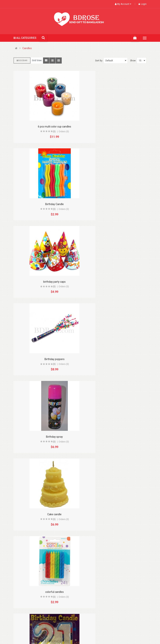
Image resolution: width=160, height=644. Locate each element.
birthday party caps (45, 204)
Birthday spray (45, 282)
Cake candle (115, 282)
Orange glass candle (115, 514)
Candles (27, 48)
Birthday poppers (115, 204)
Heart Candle (115, 437)
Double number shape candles (115, 359)
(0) (45, 132)
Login (143, 4)
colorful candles (45, 359)
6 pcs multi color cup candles (45, 127)
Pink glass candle (45, 592)
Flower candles (45, 437)
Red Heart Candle (115, 592)
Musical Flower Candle (45, 514)
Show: (133, 61)
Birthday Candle (115, 127)
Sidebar (22, 61)
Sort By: (99, 61)
